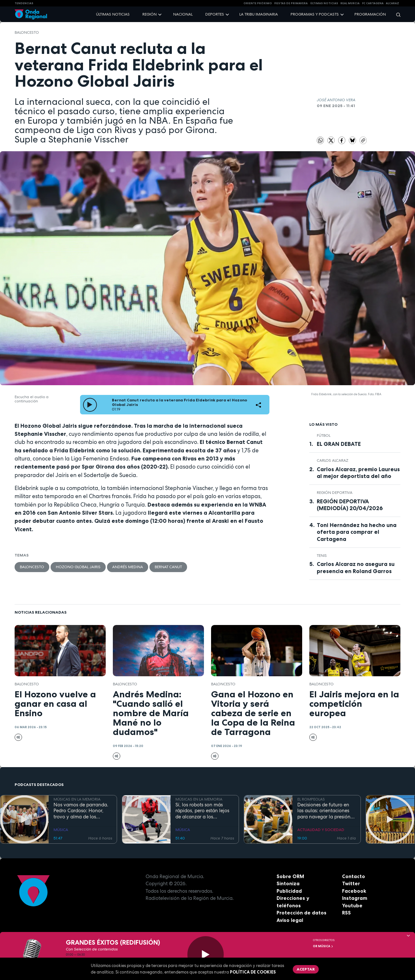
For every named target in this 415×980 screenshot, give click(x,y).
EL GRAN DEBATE (339, 444)
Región (149, 14)
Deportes (215, 14)
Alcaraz (392, 3)
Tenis (322, 556)
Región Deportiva (335, 493)
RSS (346, 913)
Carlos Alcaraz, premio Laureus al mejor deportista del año (358, 473)
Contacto (354, 876)
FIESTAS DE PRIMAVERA (291, 3)
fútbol (324, 435)
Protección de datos (302, 913)
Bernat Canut (168, 567)
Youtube (352, 906)
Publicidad (289, 891)
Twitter (351, 883)
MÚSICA (61, 830)
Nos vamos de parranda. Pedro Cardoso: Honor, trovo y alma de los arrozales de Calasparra (81, 811)
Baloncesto (27, 32)
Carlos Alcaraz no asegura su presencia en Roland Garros (356, 567)
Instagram (355, 898)
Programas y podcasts (315, 14)
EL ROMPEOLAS (311, 799)
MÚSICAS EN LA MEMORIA (77, 799)
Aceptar (306, 969)
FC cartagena (373, 3)
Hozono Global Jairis (78, 567)
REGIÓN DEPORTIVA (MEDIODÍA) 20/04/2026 (350, 505)
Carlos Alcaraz (332, 460)
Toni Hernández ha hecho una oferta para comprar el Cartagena (357, 532)
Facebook (354, 891)
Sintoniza (288, 883)
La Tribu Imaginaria (259, 14)
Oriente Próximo (258, 3)
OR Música (323, 946)
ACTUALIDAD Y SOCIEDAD (321, 830)
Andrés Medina (128, 567)
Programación (370, 14)
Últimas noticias (113, 14)
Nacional (183, 14)
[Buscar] (396, 14)
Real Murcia (350, 3)
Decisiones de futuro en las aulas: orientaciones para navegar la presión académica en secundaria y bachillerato (326, 811)
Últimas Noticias (324, 3)
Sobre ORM (290, 876)
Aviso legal (290, 920)
